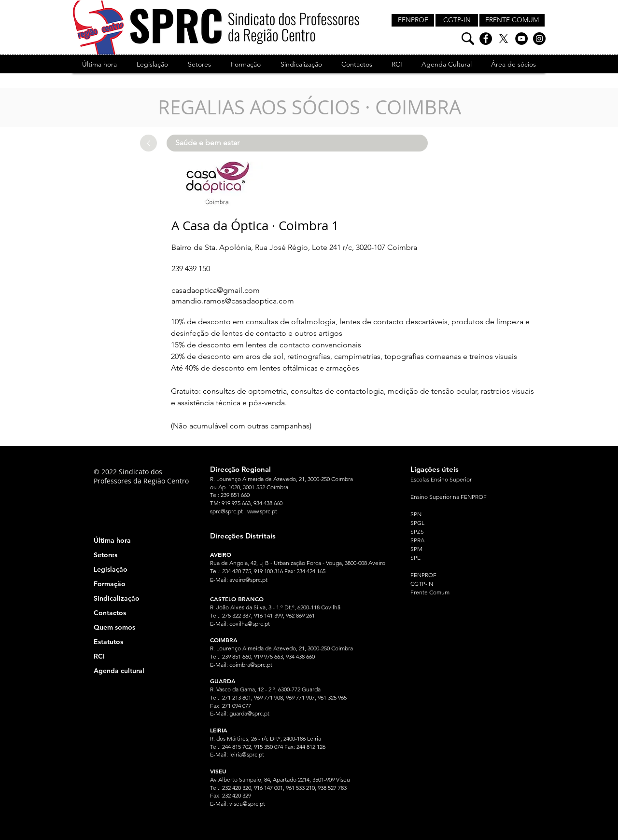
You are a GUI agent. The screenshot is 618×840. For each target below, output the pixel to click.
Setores (105, 555)
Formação (110, 584)
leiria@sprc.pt (247, 754)
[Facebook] (486, 39)
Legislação (111, 569)
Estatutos (108, 642)
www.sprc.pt (262, 511)
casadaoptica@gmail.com (216, 290)
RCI (99, 656)
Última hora (112, 540)
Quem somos (114, 627)
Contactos (110, 613)
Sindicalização (117, 598)
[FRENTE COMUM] (512, 20)
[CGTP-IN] (457, 20)
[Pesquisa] (468, 39)
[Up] (148, 143)
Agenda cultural (119, 671)
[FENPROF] (413, 20)
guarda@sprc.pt (249, 713)
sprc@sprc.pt (226, 511)
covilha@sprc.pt (250, 624)
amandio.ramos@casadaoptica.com (233, 301)
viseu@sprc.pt (247, 804)
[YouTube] (521, 39)
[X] (504, 39)
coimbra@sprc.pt (251, 665)
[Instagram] (539, 39)
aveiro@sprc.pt (248, 580)
